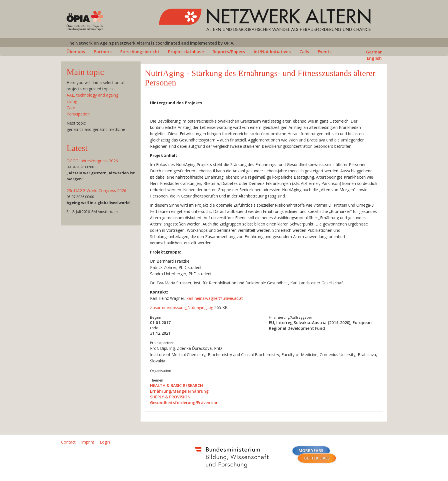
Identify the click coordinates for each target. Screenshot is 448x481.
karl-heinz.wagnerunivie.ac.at (215, 298)
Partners (103, 51)
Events (325, 51)
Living (72, 101)
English (374, 58)
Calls (304, 51)
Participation (78, 114)
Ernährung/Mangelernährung (179, 391)
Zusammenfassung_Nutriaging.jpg (182, 307)
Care (71, 108)
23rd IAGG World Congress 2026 (96, 190)
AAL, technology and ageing (92, 95)
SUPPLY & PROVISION (170, 397)
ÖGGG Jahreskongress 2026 (92, 161)
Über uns (76, 51)
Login (105, 442)
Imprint (88, 442)
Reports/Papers (229, 51)
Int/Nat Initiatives (272, 51)
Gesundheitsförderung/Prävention (184, 403)
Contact (68, 442)
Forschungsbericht (140, 51)
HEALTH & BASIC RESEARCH (176, 385)
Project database (186, 51)
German (374, 52)
